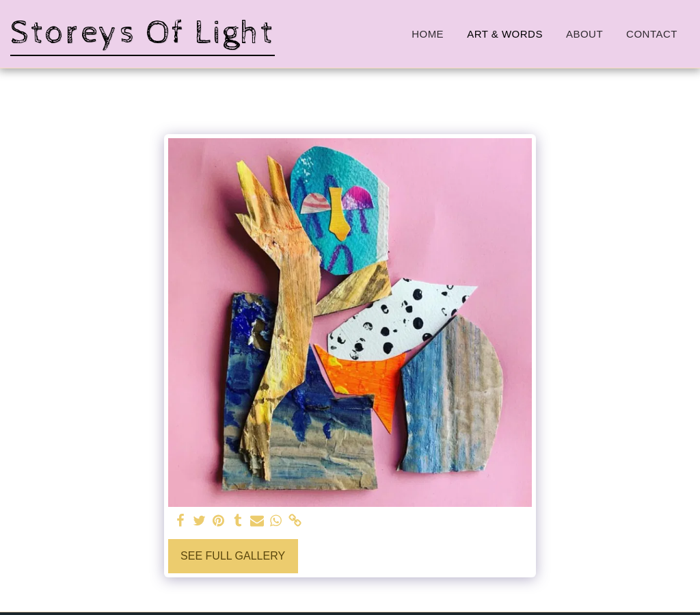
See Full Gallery (233, 556)
